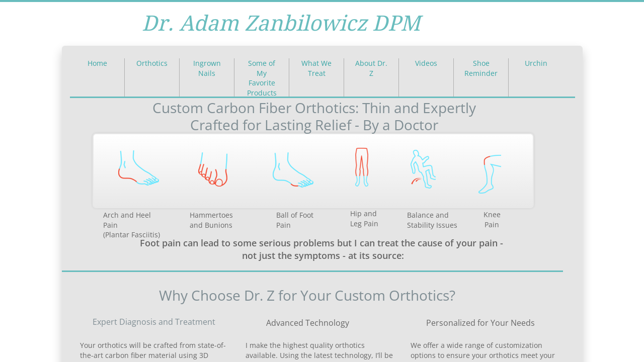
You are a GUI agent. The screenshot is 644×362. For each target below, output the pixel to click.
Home (97, 63)
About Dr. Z (371, 68)
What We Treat (316, 68)
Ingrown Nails (207, 68)
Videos (426, 63)
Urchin (536, 63)
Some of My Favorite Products (262, 78)
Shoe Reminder (481, 68)
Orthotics (152, 63)
